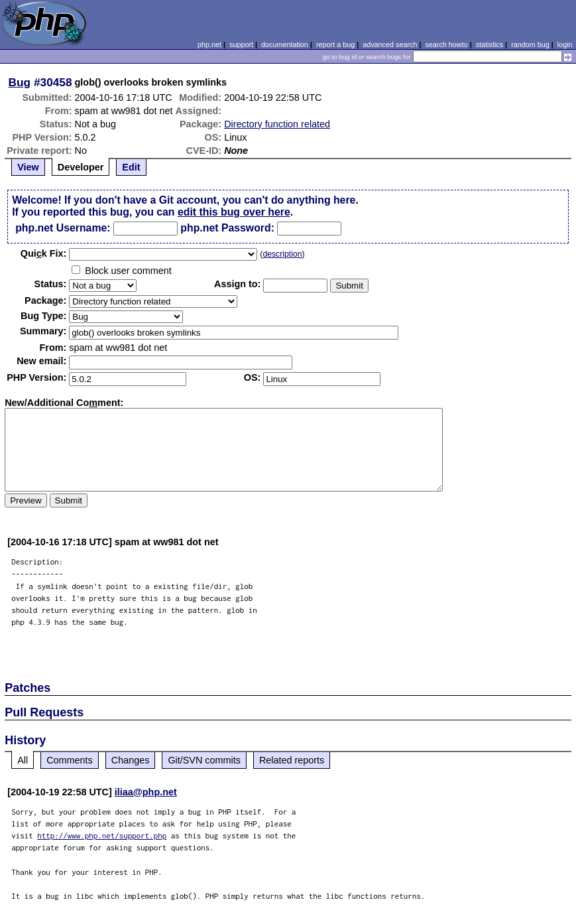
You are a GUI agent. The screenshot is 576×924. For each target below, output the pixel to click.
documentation (285, 44)
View (28, 167)
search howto (446, 44)
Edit (131, 167)
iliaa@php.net (146, 792)
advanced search (390, 44)
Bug (20, 82)
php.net (209, 44)
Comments (70, 760)
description (282, 254)
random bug (530, 44)
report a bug (335, 44)
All (23, 760)
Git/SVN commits (204, 760)
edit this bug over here (234, 212)
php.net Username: (63, 228)
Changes (131, 760)
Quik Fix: (44, 253)
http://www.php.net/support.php (102, 835)
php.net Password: (227, 228)
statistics (490, 44)
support (241, 44)
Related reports (292, 760)
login (565, 44)
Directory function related (277, 124)
